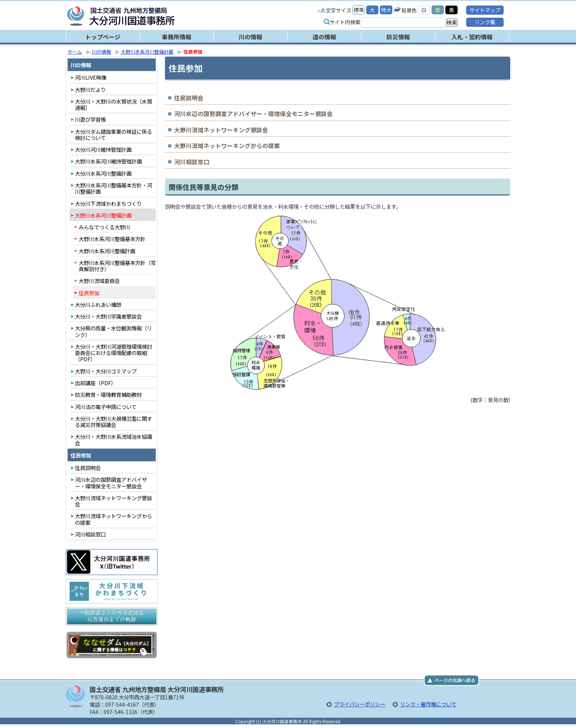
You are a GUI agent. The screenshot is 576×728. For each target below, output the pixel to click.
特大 (386, 10)
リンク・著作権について (428, 704)
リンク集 (485, 22)
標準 (359, 10)
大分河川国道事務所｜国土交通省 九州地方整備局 (159, 16)
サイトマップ (485, 10)
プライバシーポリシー (360, 704)
